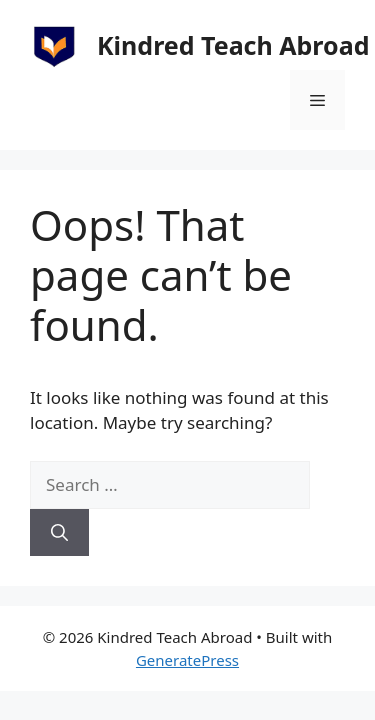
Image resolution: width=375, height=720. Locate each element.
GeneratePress (187, 660)
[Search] (59, 533)
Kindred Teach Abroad (233, 45)
